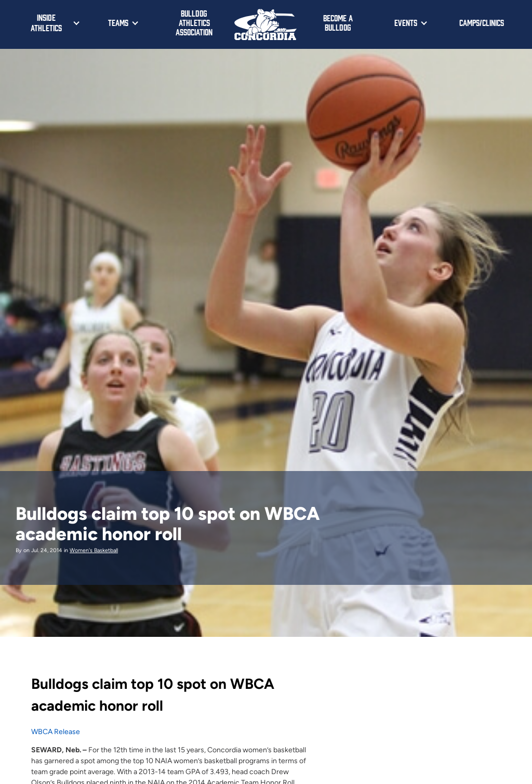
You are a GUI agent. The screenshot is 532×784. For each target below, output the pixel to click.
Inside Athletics (46, 22)
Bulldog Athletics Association (194, 22)
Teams (118, 22)
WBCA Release (56, 732)
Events (406, 22)
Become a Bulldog (338, 22)
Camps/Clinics (482, 22)
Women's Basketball (94, 550)
